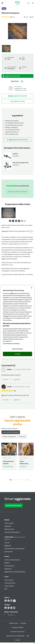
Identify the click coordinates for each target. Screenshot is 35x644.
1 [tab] (11, 480)
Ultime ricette (9, 529)
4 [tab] (19, 480)
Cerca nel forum (10, 583)
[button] (2, 3)
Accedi (7, 543)
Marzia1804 (9, 467)
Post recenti (9, 552)
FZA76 (24, 467)
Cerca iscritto (9, 586)
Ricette (7, 520)
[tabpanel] (17, 462)
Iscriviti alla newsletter (14, 505)
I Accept (17, 354)
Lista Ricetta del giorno (12, 532)
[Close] (32, 288)
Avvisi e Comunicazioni (12, 560)
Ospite (19, 87)
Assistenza (8, 569)
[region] (17, 322)
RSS (6, 589)
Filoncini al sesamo (10, 13)
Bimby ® (7, 563)
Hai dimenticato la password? (14, 549)
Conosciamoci (9, 566)
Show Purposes (17, 349)
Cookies (18, 640)
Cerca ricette (9, 523)
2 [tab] (13, 480)
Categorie (8, 526)
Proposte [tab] (22, 436)
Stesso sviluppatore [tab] (9, 436)
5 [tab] (22, 480)
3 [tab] (16, 480)
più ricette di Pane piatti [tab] (11, 432)
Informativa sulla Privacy (18, 632)
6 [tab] (25, 480)
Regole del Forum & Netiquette (15, 572)
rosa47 (9, 387)
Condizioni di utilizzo (17, 627)
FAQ (28, 636)
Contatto (23, 623)
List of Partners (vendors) (11, 343)
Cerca (6, 577)
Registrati (8, 546)
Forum (7, 556)
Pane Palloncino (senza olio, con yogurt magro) (26, 463)
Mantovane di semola (8, 462)
